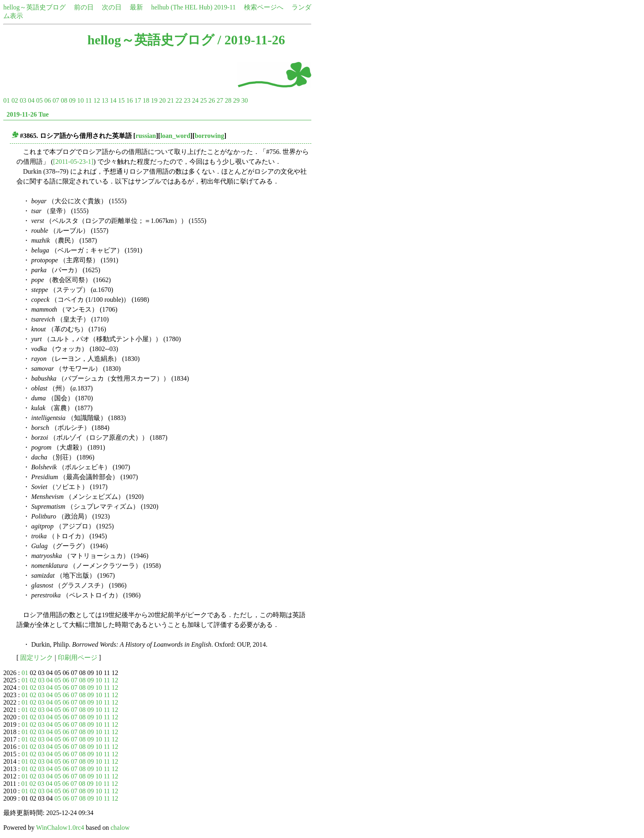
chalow (120, 828)
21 (170, 100)
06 (48, 100)
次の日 (112, 7)
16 (129, 100)
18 (146, 100)
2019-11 (225, 7)
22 (179, 100)
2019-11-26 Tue (28, 114)
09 (72, 100)
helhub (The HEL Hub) (182, 7)
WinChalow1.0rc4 (60, 828)
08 (64, 100)
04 (31, 100)
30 (244, 100)
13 (105, 100)
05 (39, 100)
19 (154, 100)
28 (228, 100)
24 (195, 100)
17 (138, 100)
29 (236, 100)
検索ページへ (264, 7)
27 (220, 100)
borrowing (209, 136)
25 (203, 100)
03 (23, 100)
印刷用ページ (78, 658)
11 (89, 100)
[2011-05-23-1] (73, 162)
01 (7, 100)
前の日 (84, 7)
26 (212, 100)
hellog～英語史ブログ (34, 7)
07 (56, 100)
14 (113, 100)
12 (97, 100)
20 (162, 100)
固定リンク (37, 658)
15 (121, 100)
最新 (136, 7)
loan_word (175, 136)
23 (187, 100)
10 (80, 100)
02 (15, 100)
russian (146, 136)
